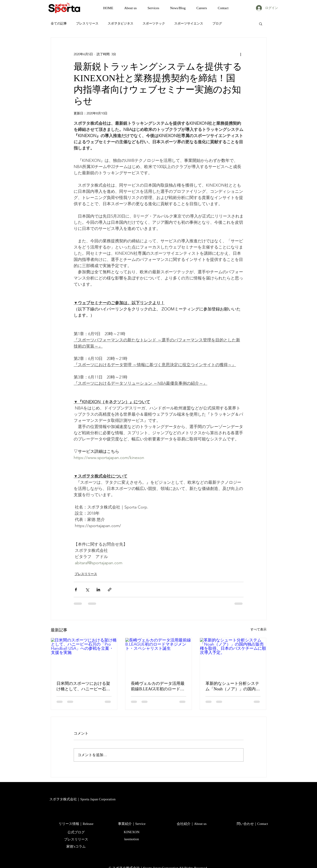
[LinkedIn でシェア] (98, 590)
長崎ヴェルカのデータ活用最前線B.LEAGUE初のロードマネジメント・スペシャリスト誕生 (158, 686)
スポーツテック (154, 23)
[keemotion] (132, 839)
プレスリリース (87, 23)
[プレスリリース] (76, 840)
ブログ (217, 23)
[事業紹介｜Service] (132, 824)
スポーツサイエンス (189, 23)
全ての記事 (59, 23)
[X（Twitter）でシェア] (87, 590)
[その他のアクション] (241, 54)
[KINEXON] (132, 832)
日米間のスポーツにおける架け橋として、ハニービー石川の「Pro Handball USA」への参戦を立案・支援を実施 (83, 686)
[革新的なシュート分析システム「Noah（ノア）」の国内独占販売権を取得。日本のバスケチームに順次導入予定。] (233, 657)
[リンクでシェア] (110, 590)
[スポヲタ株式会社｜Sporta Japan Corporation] (83, 799)
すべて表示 (258, 629)
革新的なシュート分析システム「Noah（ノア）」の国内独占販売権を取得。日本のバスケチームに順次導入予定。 (233, 686)
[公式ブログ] (76, 832)
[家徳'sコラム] (76, 847)
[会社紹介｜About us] (192, 824)
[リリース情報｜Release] (76, 824)
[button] (261, 24)
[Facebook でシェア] (76, 590)
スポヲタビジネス (121, 23)
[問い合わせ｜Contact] (252, 824)
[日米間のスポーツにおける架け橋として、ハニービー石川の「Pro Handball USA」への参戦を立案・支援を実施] (84, 657)
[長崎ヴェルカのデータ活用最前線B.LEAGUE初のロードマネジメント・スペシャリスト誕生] (158, 657)
